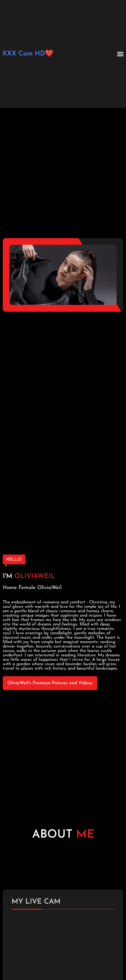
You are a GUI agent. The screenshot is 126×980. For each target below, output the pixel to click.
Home (10, 588)
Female (27, 588)
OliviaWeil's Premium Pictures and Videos (50, 683)
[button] (120, 54)
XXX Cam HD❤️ (28, 54)
